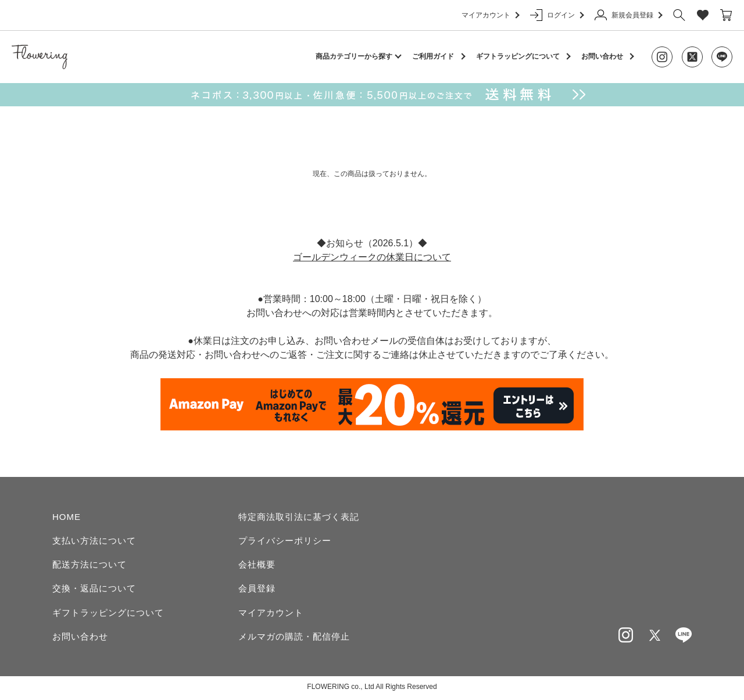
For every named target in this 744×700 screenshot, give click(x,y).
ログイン (557, 15)
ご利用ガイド (433, 56)
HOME (67, 517)
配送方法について (90, 565)
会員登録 (257, 589)
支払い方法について (94, 541)
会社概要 (257, 565)
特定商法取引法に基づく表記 (299, 517)
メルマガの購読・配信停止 (294, 638)
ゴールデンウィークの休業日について (372, 257)
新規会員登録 (628, 15)
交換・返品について (94, 589)
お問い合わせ (602, 56)
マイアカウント (490, 15)
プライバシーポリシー (285, 541)
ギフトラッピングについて (518, 56)
